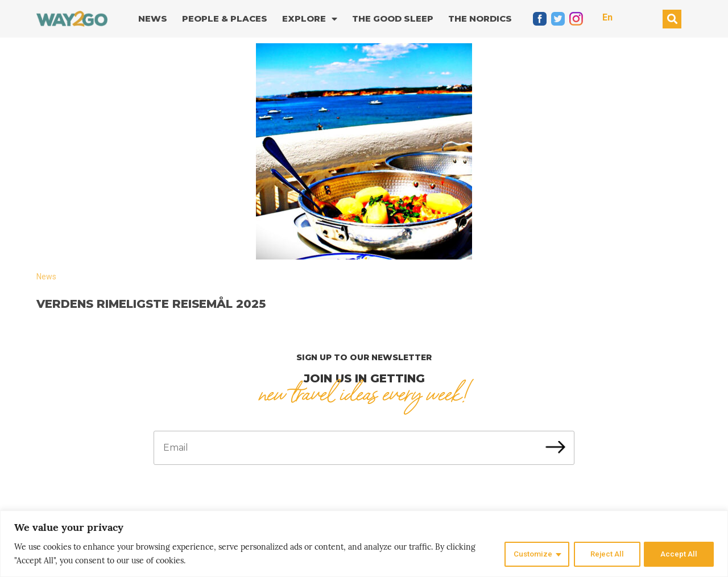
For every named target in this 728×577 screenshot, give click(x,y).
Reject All (605, 554)
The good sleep (393, 18)
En (607, 17)
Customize (530, 554)
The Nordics (480, 18)
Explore (310, 19)
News (153, 18)
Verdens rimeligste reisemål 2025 (151, 304)
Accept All (679, 554)
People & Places (225, 18)
